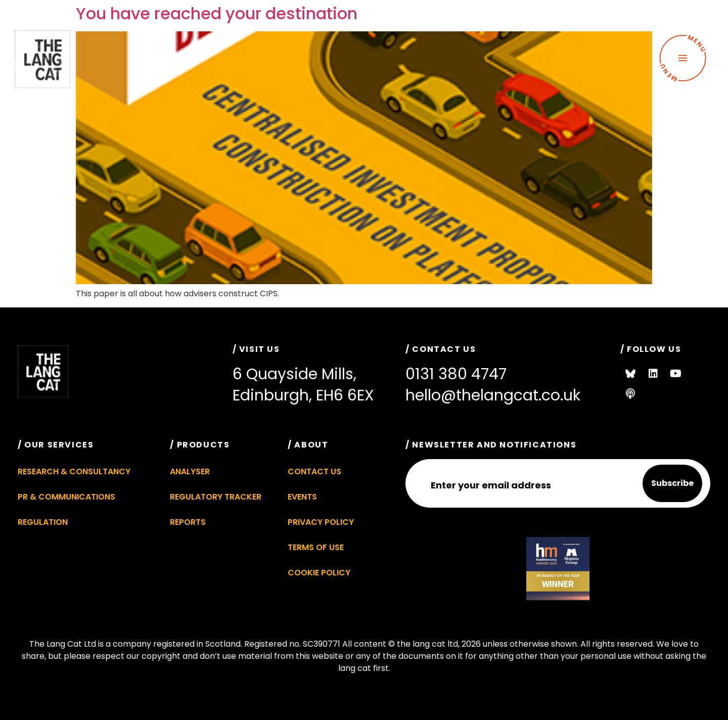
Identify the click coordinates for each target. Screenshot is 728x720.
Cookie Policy (319, 573)
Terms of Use (316, 547)
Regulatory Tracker (216, 497)
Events (302, 497)
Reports (188, 522)
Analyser (190, 471)
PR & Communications (66, 497)
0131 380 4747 (456, 374)
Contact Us (314, 471)
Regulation (43, 522)
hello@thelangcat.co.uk (493, 395)
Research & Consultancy (74, 471)
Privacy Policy (321, 522)
